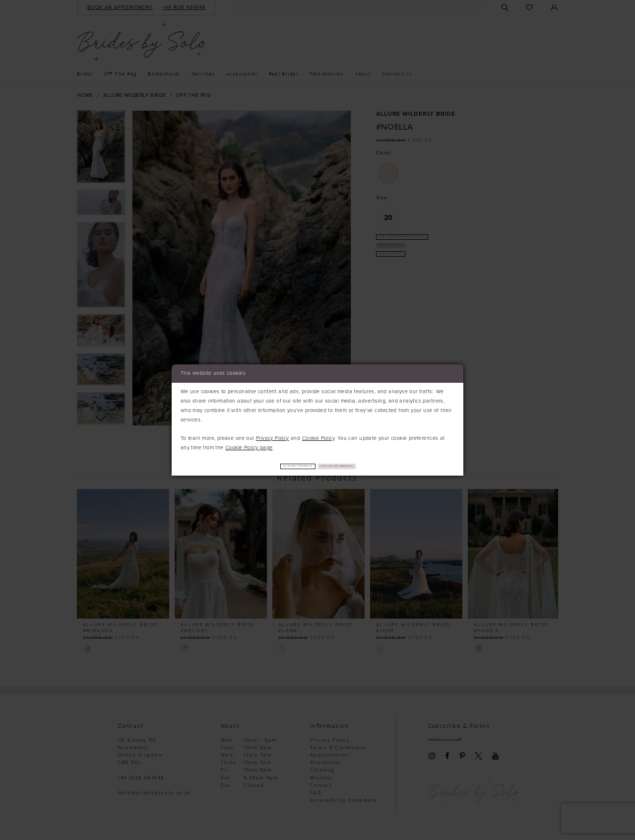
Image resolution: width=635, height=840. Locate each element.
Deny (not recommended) (363, 466)
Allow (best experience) (275, 466)
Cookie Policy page (249, 447)
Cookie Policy (318, 437)
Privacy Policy (273, 437)
